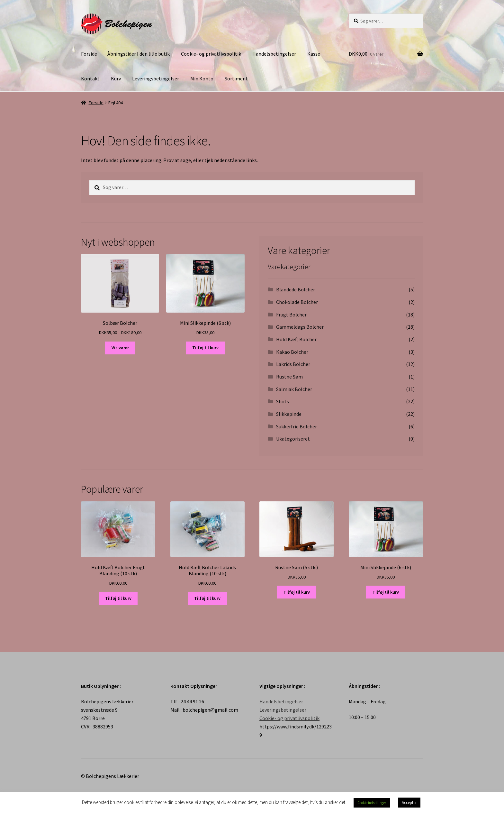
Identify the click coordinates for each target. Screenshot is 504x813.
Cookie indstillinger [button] (372, 803)
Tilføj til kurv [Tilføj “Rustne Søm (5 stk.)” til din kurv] (297, 592)
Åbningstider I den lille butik (139, 54)
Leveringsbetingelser (156, 78)
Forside (89, 54)
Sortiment (236, 78)
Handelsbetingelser (274, 54)
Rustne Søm (289, 377)
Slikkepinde (289, 414)
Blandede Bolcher (296, 289)
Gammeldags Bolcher (300, 327)
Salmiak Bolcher (294, 389)
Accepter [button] (409, 803)
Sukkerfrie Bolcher (297, 426)
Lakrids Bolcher (293, 364)
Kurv (116, 78)
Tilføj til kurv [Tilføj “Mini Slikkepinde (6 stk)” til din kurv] (205, 348)
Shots (283, 401)
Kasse (314, 54)
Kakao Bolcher (292, 352)
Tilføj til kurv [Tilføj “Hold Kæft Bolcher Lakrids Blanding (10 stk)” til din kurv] (207, 598)
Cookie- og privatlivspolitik (211, 54)
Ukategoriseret (293, 439)
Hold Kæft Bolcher (296, 339)
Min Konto (202, 78)
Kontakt (90, 78)
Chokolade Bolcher (297, 302)
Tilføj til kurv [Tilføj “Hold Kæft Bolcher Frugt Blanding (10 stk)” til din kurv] (118, 598)
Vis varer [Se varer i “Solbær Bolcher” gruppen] (120, 348)
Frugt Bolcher (291, 315)
